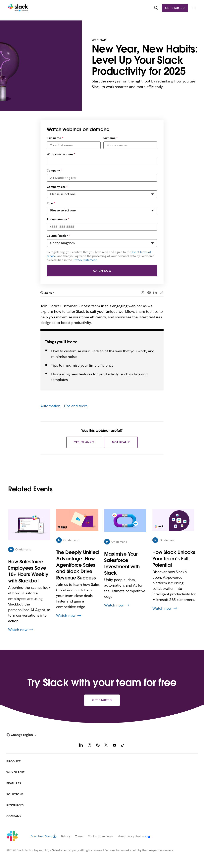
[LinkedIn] (81, 746)
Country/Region (59, 236)
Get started (175, 8)
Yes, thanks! (84, 442)
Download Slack (43, 836)
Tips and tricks (76, 406)
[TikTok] (123, 746)
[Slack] (18, 8)
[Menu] (193, 8)
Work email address (61, 154)
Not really (121, 442)
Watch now (102, 271)
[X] (106, 746)
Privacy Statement (85, 260)
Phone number (58, 219)
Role (51, 203)
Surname (110, 138)
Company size (57, 187)
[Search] (156, 8)
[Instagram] (89, 746)
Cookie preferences (101, 836)
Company (54, 170)
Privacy (66, 836)
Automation (50, 406)
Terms (79, 836)
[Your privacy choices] (132, 836)
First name (55, 138)
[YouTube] (115, 746)
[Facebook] (98, 746)
